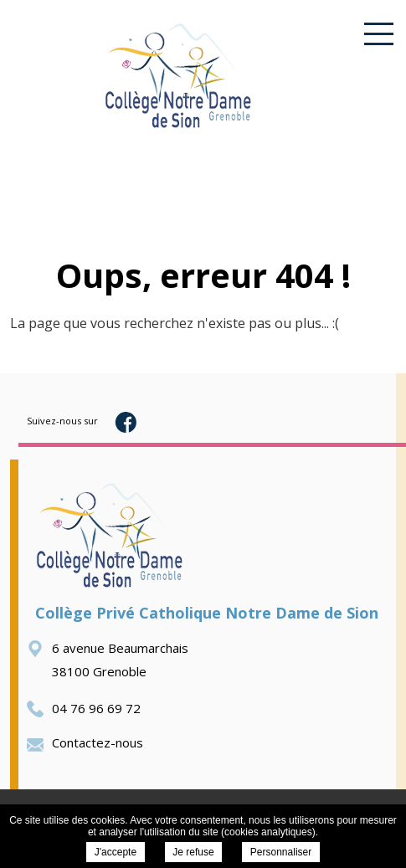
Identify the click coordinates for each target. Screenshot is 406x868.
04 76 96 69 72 (84, 708)
